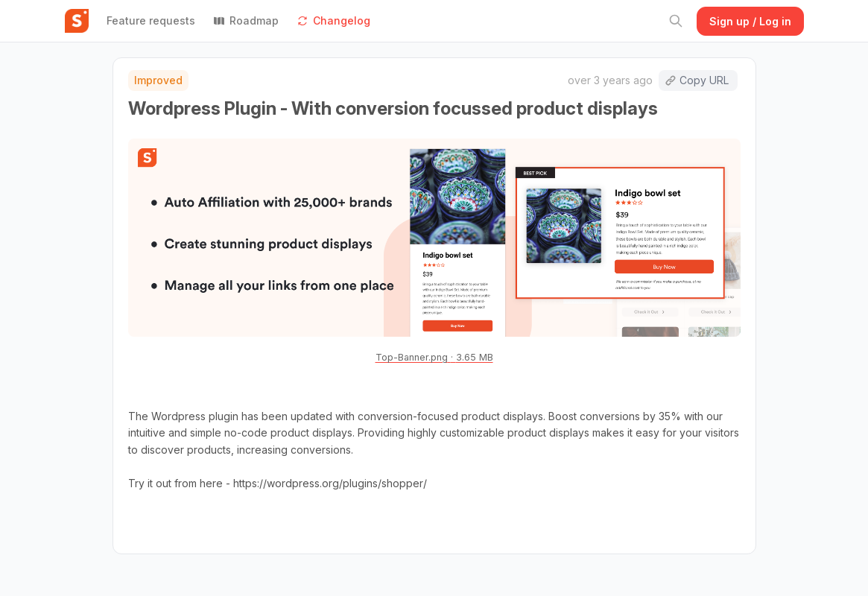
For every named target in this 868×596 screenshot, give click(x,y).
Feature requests (151, 20)
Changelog (333, 20)
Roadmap (246, 20)
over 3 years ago (610, 80)
